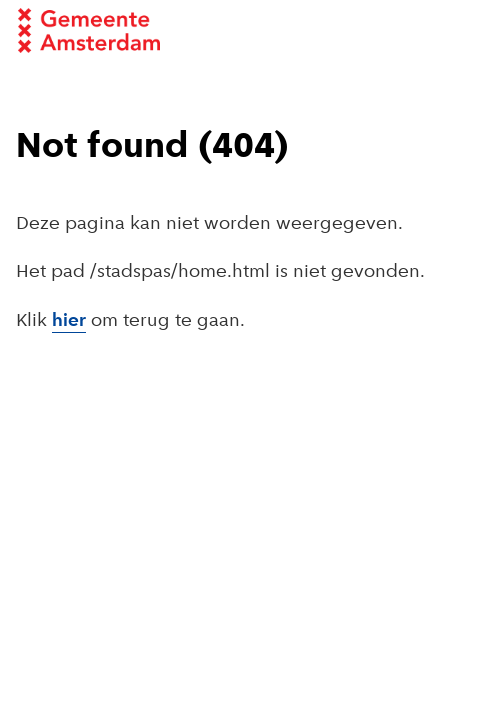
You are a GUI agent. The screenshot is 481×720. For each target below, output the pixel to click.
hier (69, 321)
